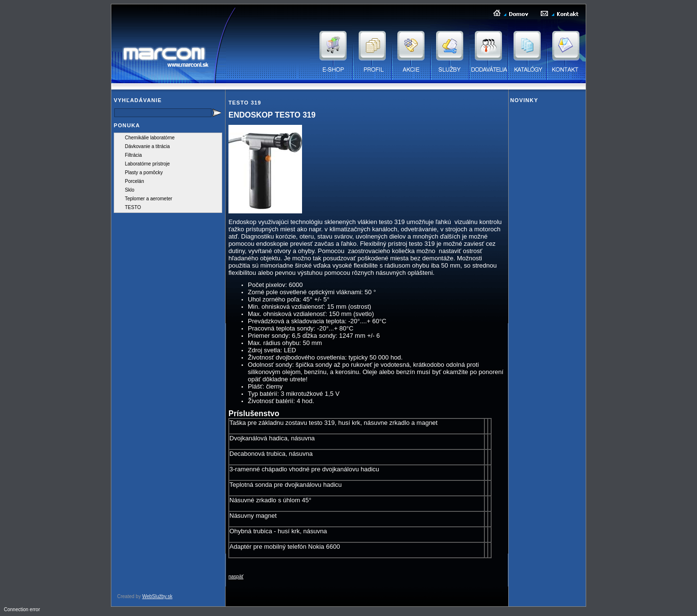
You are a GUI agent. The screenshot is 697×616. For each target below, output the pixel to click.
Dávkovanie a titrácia (147, 146)
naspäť (236, 577)
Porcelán (134, 181)
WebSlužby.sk (157, 596)
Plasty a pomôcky (144, 173)
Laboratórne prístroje (147, 164)
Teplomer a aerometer (149, 199)
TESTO (133, 207)
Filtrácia (133, 155)
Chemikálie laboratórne (150, 138)
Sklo (129, 190)
